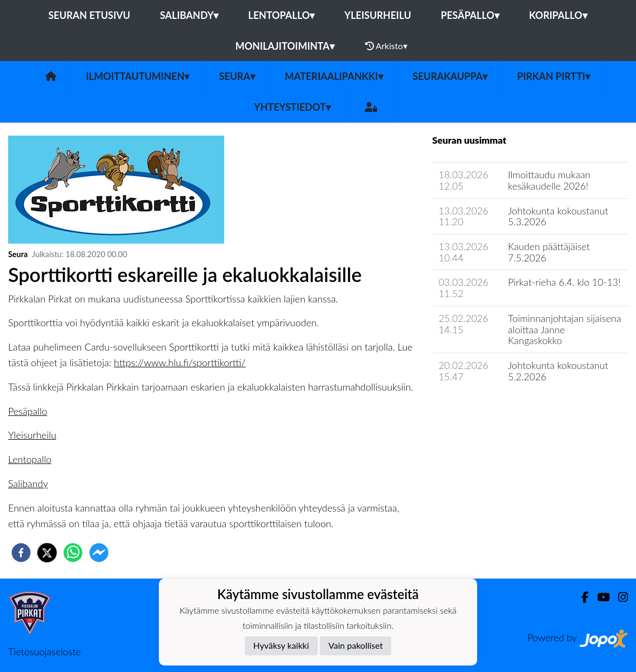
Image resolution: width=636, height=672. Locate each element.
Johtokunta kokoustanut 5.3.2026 (558, 216)
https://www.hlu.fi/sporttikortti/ (180, 362)
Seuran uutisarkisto (480, 407)
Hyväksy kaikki (281, 645)
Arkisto (386, 46)
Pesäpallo (470, 15)
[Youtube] (599, 597)
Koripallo (558, 15)
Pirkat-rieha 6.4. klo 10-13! (564, 282)
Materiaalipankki (334, 76)
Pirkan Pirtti (554, 76)
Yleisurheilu (377, 15)
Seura (237, 76)
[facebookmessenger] (99, 553)
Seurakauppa (450, 76)
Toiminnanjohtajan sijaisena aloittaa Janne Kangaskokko (564, 329)
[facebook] (21, 553)
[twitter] (47, 553)
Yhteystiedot (292, 107)
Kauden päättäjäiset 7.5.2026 (549, 252)
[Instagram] (619, 597)
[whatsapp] (73, 553)
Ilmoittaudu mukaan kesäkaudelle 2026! (549, 180)
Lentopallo (281, 15)
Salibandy (189, 15)
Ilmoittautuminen (138, 76)
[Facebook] (581, 597)
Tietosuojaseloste (44, 651)
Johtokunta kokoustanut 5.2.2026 (558, 371)
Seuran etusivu (89, 15)
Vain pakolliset (356, 645)
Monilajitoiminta (284, 46)
